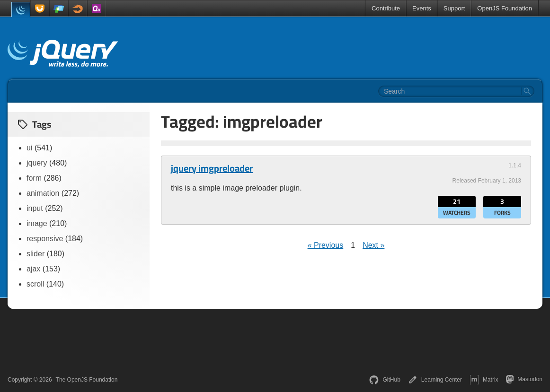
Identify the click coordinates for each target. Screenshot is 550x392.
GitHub (385, 380)
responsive (45, 239)
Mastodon (524, 379)
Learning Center (435, 380)
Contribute (386, 8)
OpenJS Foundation (505, 8)
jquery (37, 163)
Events (422, 8)
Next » (373, 245)
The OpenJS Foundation (87, 380)
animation (43, 193)
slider (35, 254)
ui (29, 148)
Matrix (484, 380)
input (35, 208)
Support (454, 8)
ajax (33, 269)
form (34, 178)
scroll (35, 284)
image (37, 223)
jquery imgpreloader (212, 168)
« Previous (326, 245)
